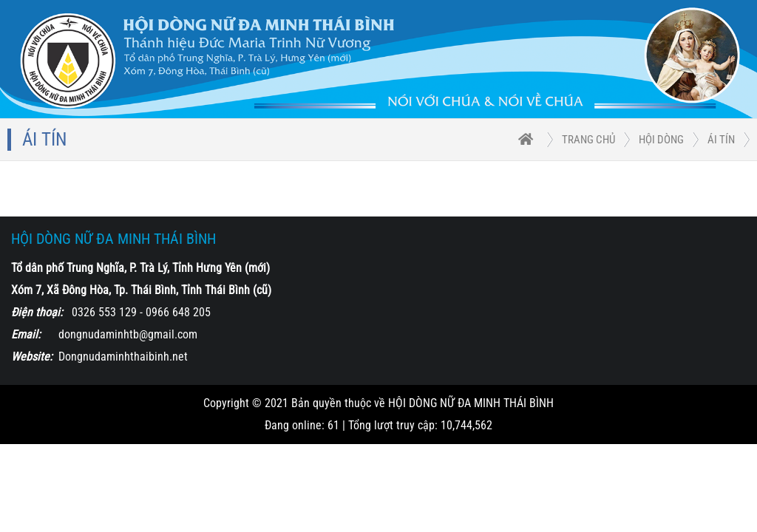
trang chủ (588, 140)
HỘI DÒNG (661, 140)
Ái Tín (721, 140)
